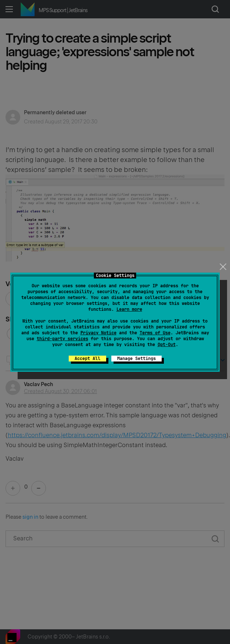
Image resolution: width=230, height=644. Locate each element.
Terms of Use (155, 333)
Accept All (87, 359)
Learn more (129, 309)
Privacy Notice (98, 333)
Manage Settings (136, 359)
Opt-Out (167, 345)
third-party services (62, 339)
